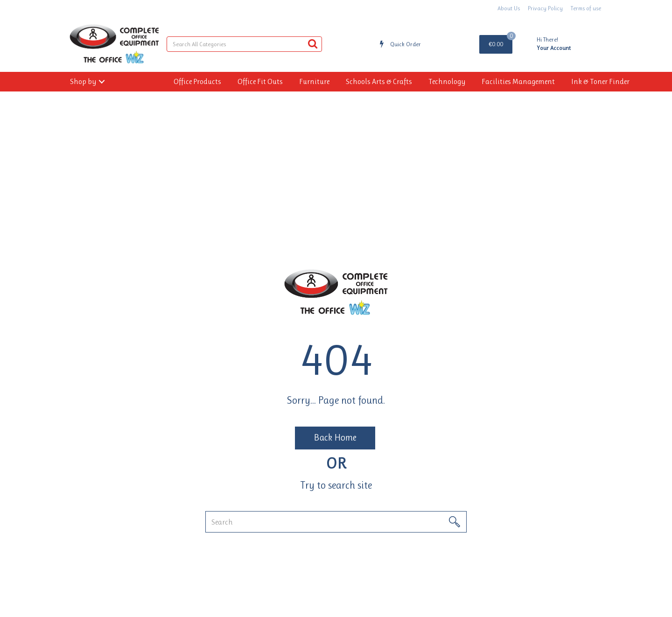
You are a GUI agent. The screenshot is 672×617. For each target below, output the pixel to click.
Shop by (83, 81)
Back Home (335, 438)
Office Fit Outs (260, 81)
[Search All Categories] (244, 44)
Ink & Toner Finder (600, 81)
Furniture (314, 81)
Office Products (197, 81)
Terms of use (586, 8)
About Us (509, 8)
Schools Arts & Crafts (379, 81)
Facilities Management (518, 81)
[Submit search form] (313, 44)
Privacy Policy (545, 8)
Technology (447, 81)
